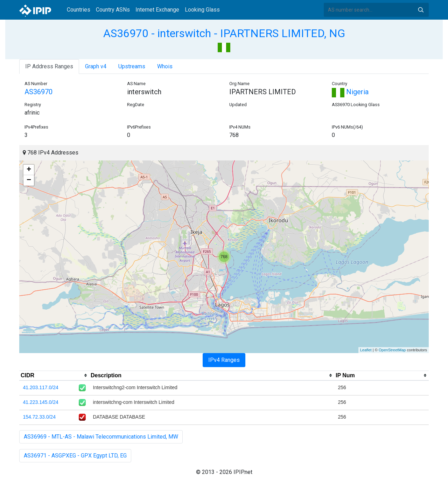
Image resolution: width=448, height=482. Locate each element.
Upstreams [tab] (132, 66)
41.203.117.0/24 (41, 387)
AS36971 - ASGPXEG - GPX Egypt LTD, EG (75, 456)
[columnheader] (54, 376)
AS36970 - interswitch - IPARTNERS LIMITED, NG (224, 33)
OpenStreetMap (392, 350)
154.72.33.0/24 (39, 417)
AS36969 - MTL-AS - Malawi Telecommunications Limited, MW (101, 437)
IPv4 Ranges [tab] (224, 360)
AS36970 (38, 92)
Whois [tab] (165, 66)
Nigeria (350, 92)
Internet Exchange (157, 10)
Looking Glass (202, 10)
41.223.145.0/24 (41, 402)
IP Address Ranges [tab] (49, 66)
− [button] (29, 180)
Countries (79, 10)
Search (421, 10)
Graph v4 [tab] (96, 66)
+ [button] (29, 170)
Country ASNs (113, 10)
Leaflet (366, 350)
